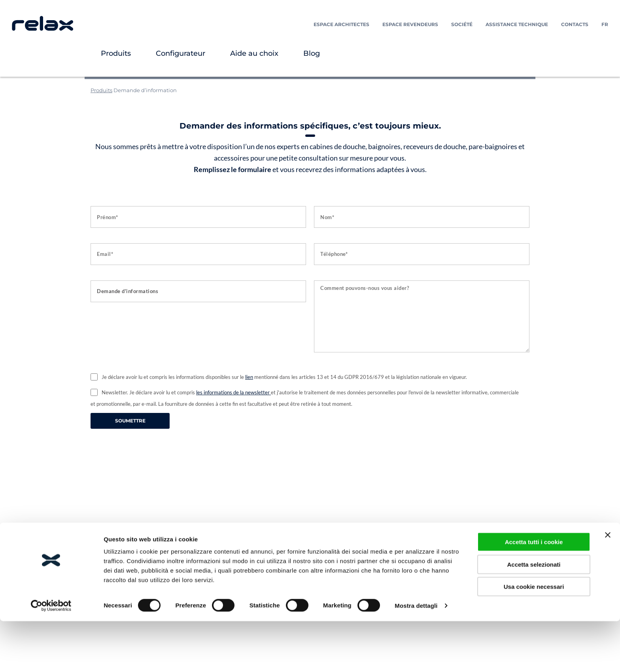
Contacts (575, 24)
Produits (116, 53)
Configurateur (181, 53)
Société (462, 24)
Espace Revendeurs (410, 24)
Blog (312, 53)
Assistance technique (517, 24)
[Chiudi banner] (608, 586)
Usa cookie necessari (534, 637)
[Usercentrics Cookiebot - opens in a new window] (51, 657)
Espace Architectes (341, 24)
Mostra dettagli (416, 656)
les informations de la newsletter (233, 392)
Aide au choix (254, 53)
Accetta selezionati (534, 615)
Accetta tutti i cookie (534, 593)
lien (249, 377)
